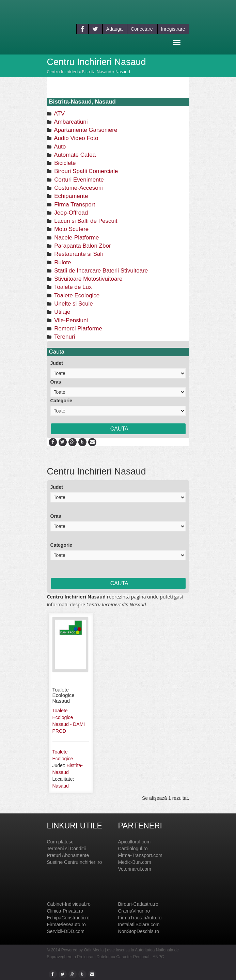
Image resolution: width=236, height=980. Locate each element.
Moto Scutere (71, 229)
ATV (59, 114)
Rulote (62, 262)
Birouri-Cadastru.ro (138, 904)
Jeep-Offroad (70, 213)
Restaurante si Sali (78, 254)
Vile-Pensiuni (70, 320)
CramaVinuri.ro (134, 911)
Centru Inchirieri (62, 72)
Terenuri (64, 337)
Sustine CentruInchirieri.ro (75, 862)
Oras (56, 382)
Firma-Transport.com (140, 855)
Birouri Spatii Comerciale (85, 171)
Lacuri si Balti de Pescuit (85, 221)
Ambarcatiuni (70, 122)
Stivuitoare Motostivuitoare (88, 279)
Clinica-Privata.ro (65, 911)
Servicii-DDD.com (66, 931)
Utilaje (62, 312)
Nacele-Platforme (76, 238)
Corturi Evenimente (78, 180)
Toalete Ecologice (76, 295)
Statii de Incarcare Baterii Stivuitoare (100, 271)
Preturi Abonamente (68, 855)
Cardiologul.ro (133, 849)
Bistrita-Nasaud (96, 72)
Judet (57, 363)
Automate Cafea (74, 155)
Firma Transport (74, 205)
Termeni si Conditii (66, 849)
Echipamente (70, 196)
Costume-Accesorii (78, 188)
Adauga (114, 29)
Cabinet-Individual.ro (69, 904)
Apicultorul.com (134, 842)
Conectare (142, 29)
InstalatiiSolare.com (139, 924)
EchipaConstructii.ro (68, 918)
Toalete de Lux (72, 287)
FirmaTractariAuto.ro (140, 918)
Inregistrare (173, 29)
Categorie (61, 401)
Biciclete (64, 163)
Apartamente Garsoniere (85, 130)
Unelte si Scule (73, 304)
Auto (59, 147)
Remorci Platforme (77, 329)
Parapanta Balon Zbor (82, 246)
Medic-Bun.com (134, 862)
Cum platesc (60, 842)
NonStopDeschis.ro (138, 931)
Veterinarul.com (134, 869)
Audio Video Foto (76, 138)
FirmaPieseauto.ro (66, 924)
